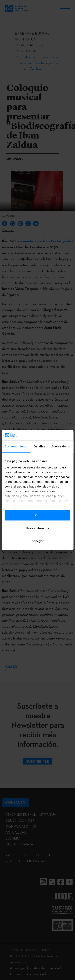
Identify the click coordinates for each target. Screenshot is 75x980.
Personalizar (38, 528)
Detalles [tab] (39, 446)
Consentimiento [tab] (16, 446)
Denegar (37, 541)
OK (37, 515)
